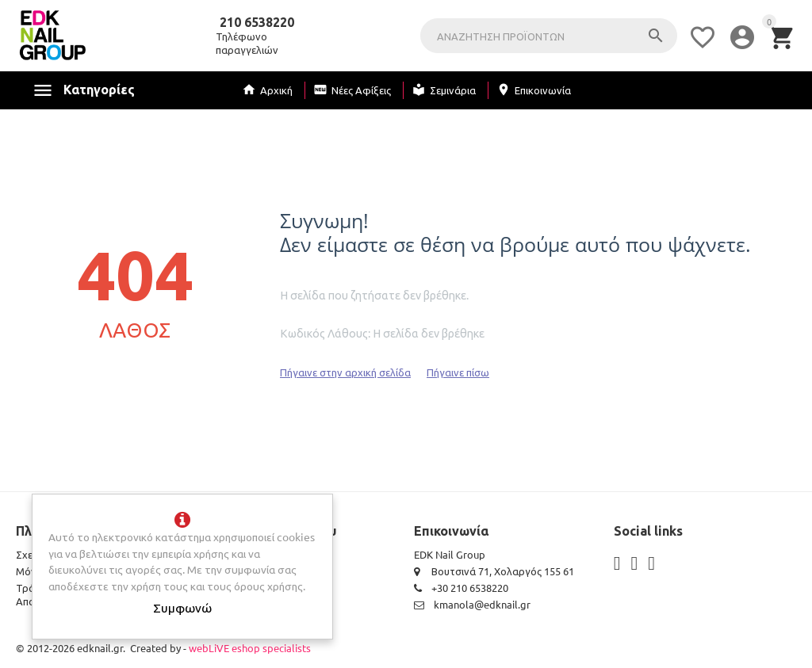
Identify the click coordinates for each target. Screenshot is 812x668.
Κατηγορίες (99, 90)
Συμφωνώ (182, 607)
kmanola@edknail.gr (472, 604)
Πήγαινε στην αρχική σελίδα (345, 372)
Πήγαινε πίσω (458, 372)
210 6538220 (257, 23)
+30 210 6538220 (461, 588)
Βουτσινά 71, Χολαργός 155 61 (494, 571)
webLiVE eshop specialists (250, 648)
